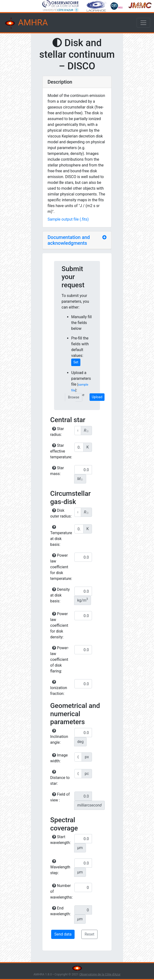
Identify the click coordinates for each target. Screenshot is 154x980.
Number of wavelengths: (61, 891)
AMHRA (26, 23)
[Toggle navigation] (143, 23)
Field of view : (60, 797)
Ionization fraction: (59, 688)
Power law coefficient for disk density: (59, 625)
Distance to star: (60, 778)
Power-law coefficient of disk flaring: (59, 659)
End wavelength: (60, 911)
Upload (97, 397)
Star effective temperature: (61, 451)
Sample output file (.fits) (68, 219)
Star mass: (57, 471)
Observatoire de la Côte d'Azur (100, 974)
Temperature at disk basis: (61, 536)
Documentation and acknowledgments (69, 240)
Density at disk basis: (60, 595)
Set (76, 362)
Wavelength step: (60, 867)
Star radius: (57, 432)
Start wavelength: (60, 840)
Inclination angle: (59, 737)
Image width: (59, 758)
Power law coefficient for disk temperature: (61, 567)
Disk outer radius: (61, 513)
